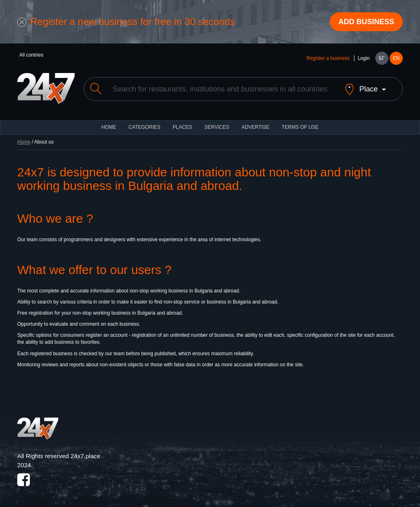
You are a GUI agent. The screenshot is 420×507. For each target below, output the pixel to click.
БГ (381, 58)
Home (24, 142)
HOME (109, 127)
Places (182, 127)
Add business (366, 22)
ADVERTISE (256, 127)
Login (364, 58)
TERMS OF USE (300, 127)
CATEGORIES (144, 127)
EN (396, 58)
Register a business (328, 58)
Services (217, 127)
